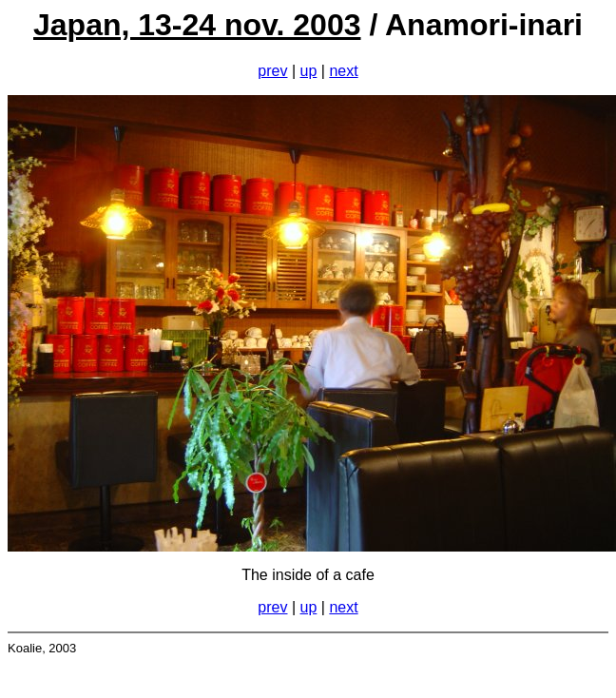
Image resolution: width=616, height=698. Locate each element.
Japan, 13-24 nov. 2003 (197, 25)
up (309, 71)
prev (272, 71)
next (343, 71)
